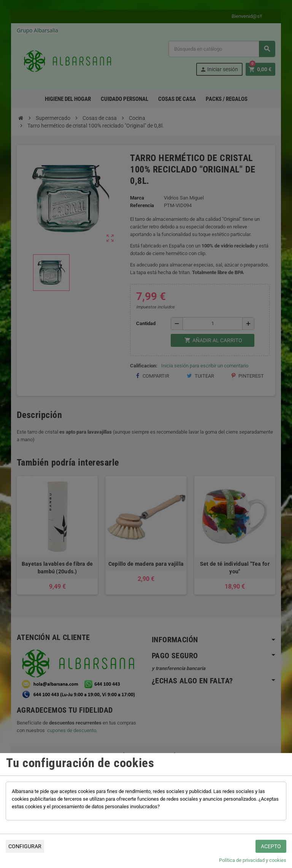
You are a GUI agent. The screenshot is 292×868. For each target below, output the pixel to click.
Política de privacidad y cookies (253, 860)
